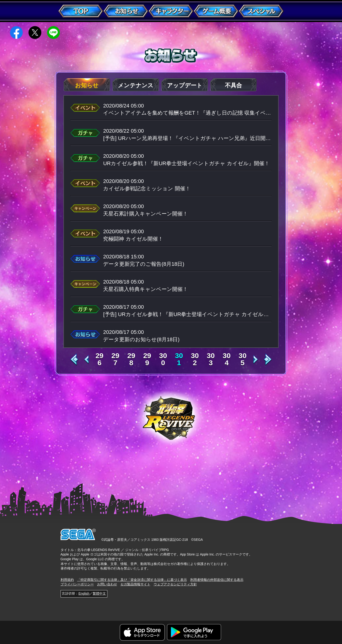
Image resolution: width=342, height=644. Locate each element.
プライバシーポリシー (77, 584)
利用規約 (67, 580)
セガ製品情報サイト (135, 584)
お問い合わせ (107, 584)
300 (163, 359)
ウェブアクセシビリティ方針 (175, 584)
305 (242, 359)
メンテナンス (136, 85)
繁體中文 (99, 593)
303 (211, 359)
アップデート (185, 85)
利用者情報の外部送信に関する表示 (217, 580)
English (84, 593)
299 (147, 359)
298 (131, 359)
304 (227, 359)
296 (99, 359)
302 (195, 359)
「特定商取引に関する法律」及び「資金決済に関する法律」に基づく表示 (132, 580)
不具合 (233, 85)
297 (115, 359)
